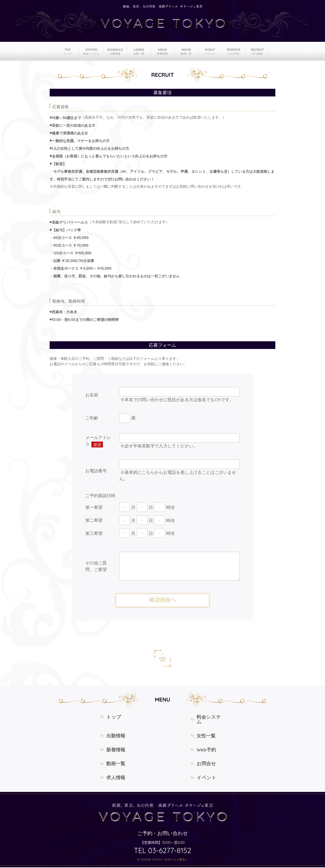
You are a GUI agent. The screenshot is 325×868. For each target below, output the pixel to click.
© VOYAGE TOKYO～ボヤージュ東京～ (162, 860)
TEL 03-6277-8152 (162, 851)
